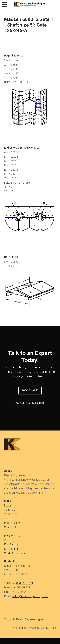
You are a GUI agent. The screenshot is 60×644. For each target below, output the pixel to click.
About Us (10, 510)
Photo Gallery (12, 523)
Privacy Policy (12, 536)
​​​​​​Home (8, 505)
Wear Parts (11, 514)
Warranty (9, 540)
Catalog (9, 518)
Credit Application (14, 553)
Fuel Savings (12, 544)
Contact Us (11, 527)
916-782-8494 (22, 588)
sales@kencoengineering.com (30, 596)
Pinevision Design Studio (41, 628)
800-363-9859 (25, 583)
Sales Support (12, 549)
